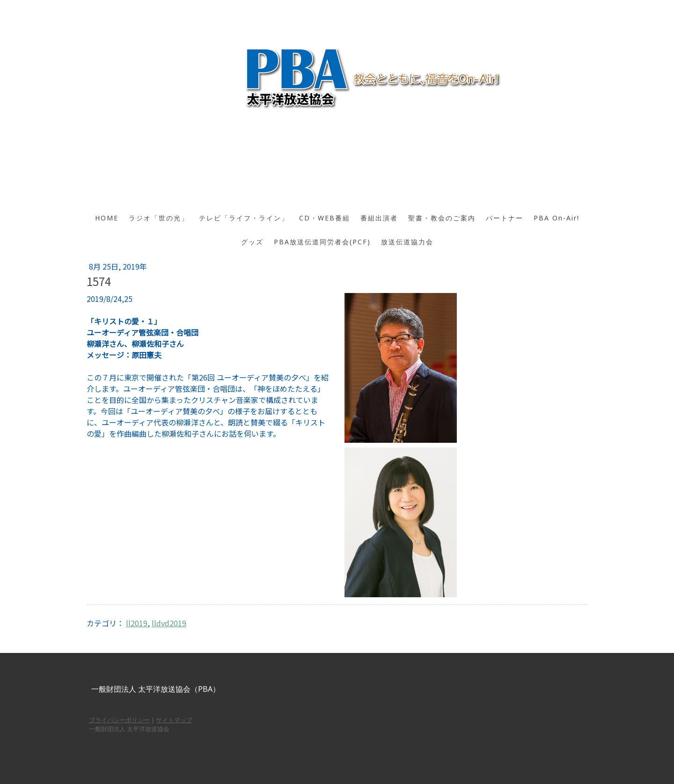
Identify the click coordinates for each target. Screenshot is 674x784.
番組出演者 (379, 218)
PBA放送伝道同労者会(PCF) (322, 242)
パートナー (505, 218)
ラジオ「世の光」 (159, 218)
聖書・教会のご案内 (442, 218)
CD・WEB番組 (325, 218)
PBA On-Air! (557, 218)
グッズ (252, 242)
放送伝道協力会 (407, 242)
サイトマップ (174, 720)
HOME (107, 218)
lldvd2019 (169, 623)
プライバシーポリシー (119, 720)
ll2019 (137, 623)
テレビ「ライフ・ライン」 (244, 218)
